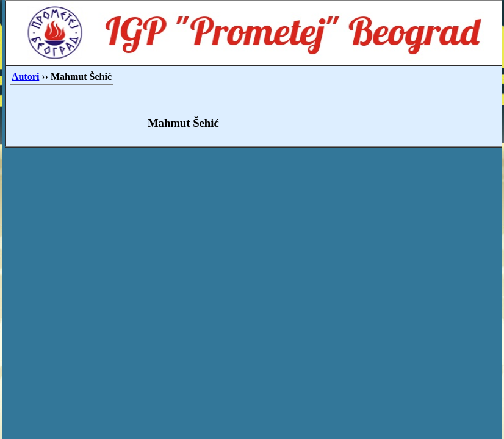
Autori (25, 77)
